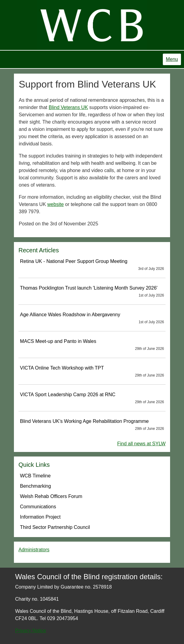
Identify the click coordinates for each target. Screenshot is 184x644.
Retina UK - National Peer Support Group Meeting (92, 265)
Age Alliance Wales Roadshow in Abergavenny (92, 318)
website (55, 204)
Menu (172, 59)
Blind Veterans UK (68, 107)
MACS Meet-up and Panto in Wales (92, 345)
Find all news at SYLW (141, 444)
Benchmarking (35, 486)
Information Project (40, 517)
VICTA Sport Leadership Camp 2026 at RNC (92, 398)
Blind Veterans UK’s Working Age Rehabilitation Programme (92, 425)
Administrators (34, 550)
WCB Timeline (35, 476)
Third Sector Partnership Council (55, 527)
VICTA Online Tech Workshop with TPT (92, 372)
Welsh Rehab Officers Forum (51, 496)
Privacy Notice (31, 631)
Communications (38, 507)
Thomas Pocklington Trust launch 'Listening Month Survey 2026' (92, 292)
